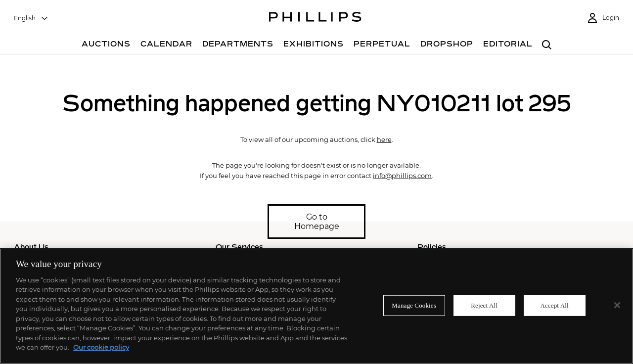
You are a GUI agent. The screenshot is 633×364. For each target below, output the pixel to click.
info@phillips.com (402, 176)
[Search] (547, 45)
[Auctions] (106, 45)
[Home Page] (315, 18)
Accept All (554, 305)
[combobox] (31, 18)
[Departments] (238, 45)
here (384, 139)
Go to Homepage (317, 222)
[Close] (617, 305)
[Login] (603, 18)
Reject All (484, 305)
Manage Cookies (414, 305)
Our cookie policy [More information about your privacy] (101, 347)
